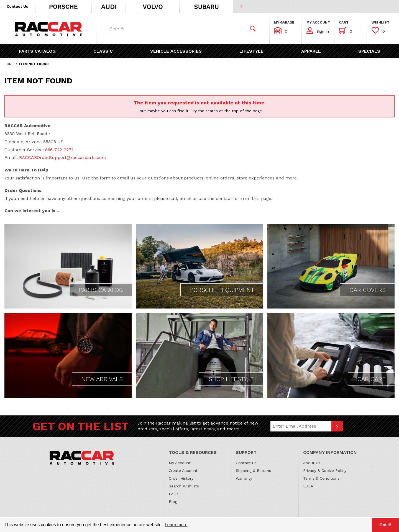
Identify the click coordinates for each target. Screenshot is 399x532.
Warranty (244, 478)
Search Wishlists (184, 486)
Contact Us (246, 463)
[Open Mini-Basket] (346, 30)
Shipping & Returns (253, 471)
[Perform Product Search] (251, 29)
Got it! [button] (385, 525)
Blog (173, 502)
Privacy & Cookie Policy (325, 471)
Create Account (183, 471)
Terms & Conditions (321, 478)
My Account (180, 463)
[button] (18, 7)
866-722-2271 (59, 150)
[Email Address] (301, 426)
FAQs (174, 494)
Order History (181, 478)
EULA (308, 486)
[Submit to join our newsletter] (337, 426)
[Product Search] (177, 29)
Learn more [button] (176, 525)
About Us (312, 463)
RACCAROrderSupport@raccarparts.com (63, 157)
